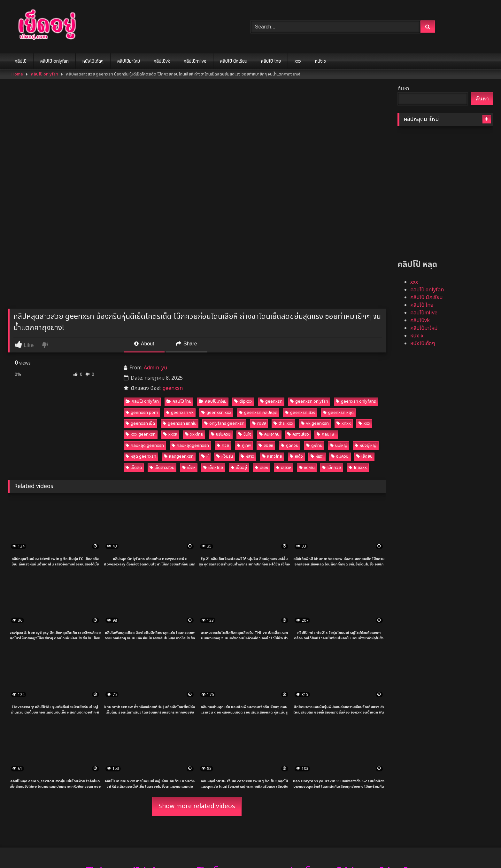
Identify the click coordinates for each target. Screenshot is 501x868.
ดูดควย (290, 446)
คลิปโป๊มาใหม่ (129, 61)
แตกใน (307, 468)
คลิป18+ (326, 434)
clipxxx (243, 401)
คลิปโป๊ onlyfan (54, 61)
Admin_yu (155, 368)
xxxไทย (194, 434)
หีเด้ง (296, 456)
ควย (223, 446)
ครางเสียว (298, 434)
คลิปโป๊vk (162, 61)
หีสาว (247, 456)
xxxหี (170, 434)
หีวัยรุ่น (225, 456)
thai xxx (283, 423)
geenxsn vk (180, 413)
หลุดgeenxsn (179, 456)
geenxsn (173, 388)
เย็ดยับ (364, 456)
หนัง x (321, 61)
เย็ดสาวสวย (162, 468)
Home (17, 74)
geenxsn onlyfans (356, 401)
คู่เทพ (244, 446)
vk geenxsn (315, 423)
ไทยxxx (358, 468)
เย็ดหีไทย (213, 468)
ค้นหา (403, 89)
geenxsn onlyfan (309, 401)
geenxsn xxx (216, 413)
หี (205, 456)
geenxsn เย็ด (140, 423)
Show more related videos (197, 806)
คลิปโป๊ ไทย (271, 61)
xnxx (344, 423)
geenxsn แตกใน (180, 423)
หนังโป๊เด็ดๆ (93, 61)
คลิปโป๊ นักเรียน (234, 61)
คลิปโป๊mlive (195, 61)
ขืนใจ (245, 434)
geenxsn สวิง (300, 413)
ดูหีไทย (314, 446)
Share (187, 344)
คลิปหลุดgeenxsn (190, 446)
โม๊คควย (331, 468)
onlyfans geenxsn (224, 423)
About (144, 344)
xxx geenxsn (141, 434)
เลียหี (261, 468)
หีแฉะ (317, 456)
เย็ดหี (189, 468)
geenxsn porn (142, 413)
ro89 (259, 423)
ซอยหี (266, 446)
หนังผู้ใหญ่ (366, 446)
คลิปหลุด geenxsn (145, 446)
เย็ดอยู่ (239, 468)
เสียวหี (284, 468)
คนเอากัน (269, 434)
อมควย (340, 456)
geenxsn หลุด (338, 413)
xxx (298, 61)
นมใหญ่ (339, 446)
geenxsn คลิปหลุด (258, 413)
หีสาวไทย (272, 456)
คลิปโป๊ (21, 61)
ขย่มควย (221, 434)
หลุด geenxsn (141, 456)
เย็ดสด (134, 468)
